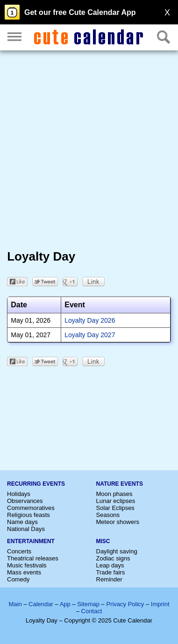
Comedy (18, 579)
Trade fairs (111, 572)
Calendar (41, 604)
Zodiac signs (113, 558)
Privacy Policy (125, 604)
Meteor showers (118, 522)
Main (15, 604)
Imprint (160, 604)
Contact (92, 611)
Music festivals (27, 565)
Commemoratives (31, 508)
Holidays (19, 494)
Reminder (109, 579)
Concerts (19, 551)
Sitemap (88, 604)
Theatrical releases (33, 558)
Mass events (24, 572)
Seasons (108, 515)
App (65, 604)
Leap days (110, 565)
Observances (25, 501)
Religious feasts (28, 515)
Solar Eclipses (115, 508)
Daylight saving (117, 551)
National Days (26, 529)
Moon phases (114, 494)
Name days (22, 522)
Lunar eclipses (116, 501)
